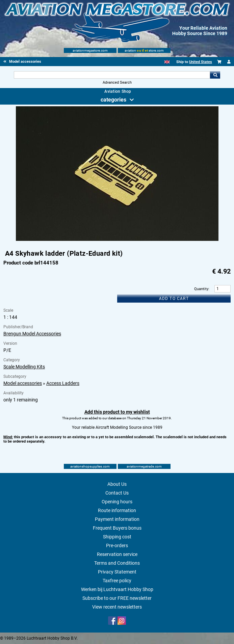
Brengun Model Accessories (32, 334)
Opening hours (117, 502)
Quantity (201, 289)
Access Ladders (63, 383)
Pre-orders (117, 545)
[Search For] (112, 75)
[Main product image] (117, 240)
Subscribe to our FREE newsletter (117, 598)
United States (201, 62)
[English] (167, 62)
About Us (117, 484)
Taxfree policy (117, 581)
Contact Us (117, 493)
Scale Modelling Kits (24, 367)
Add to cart (174, 299)
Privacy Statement (117, 572)
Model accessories (23, 383)
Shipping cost (117, 537)
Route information (117, 510)
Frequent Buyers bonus (117, 528)
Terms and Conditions (117, 563)
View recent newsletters (117, 607)
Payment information (117, 519)
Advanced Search (117, 82)
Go (215, 75)
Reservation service (117, 554)
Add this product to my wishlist (117, 412)
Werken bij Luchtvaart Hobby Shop (117, 589)
